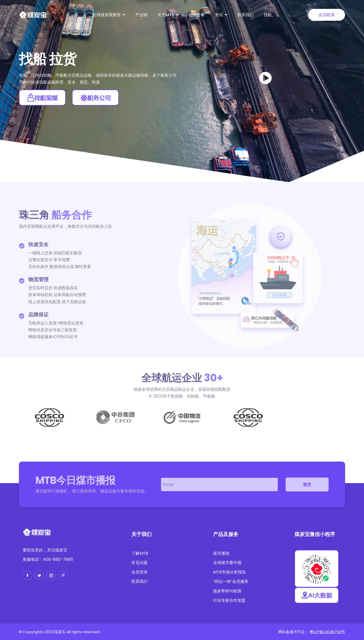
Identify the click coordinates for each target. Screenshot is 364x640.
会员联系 (327, 15)
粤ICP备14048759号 (327, 632)
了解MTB (140, 553)
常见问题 (140, 563)
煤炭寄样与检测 (227, 591)
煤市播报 (221, 553)
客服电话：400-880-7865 (48, 559)
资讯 (219, 15)
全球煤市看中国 (227, 563)
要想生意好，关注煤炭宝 (45, 550)
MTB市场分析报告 (230, 572)
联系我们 (245, 15)
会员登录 (140, 572)
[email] (219, 484)
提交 (307, 484)
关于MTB (166, 15)
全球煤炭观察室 (107, 15)
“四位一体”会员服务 (231, 581)
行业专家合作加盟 (229, 600)
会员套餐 (197, 15)
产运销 (141, 15)
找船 (268, 15)
